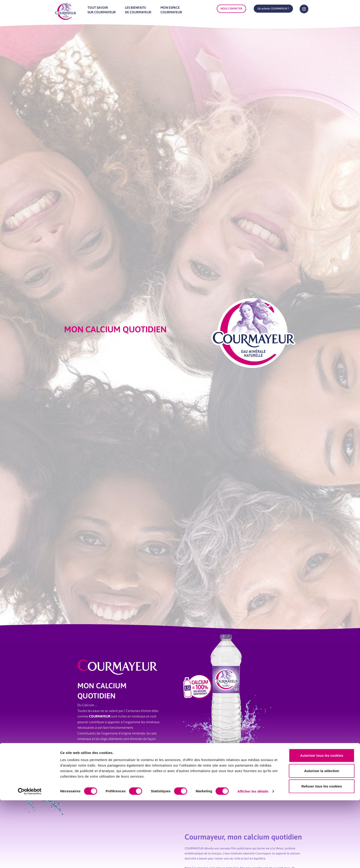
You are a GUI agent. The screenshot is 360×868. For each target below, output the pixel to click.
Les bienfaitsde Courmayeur (138, 10)
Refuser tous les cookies (322, 854)
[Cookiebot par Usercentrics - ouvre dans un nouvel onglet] (30, 859)
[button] (273, 9)
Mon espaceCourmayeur (171, 10)
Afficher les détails (253, 859)
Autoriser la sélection (322, 838)
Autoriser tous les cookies (322, 823)
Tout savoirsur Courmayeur (102, 10)
